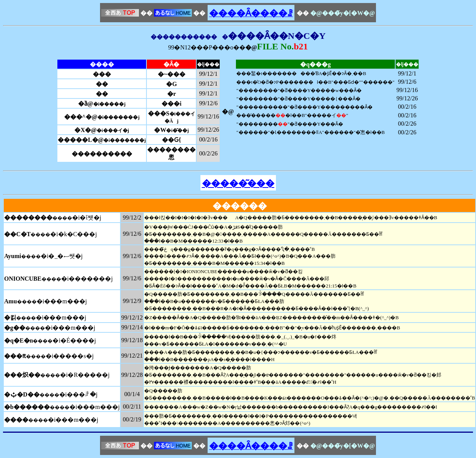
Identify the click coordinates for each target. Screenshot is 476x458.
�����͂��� (238, 183)
